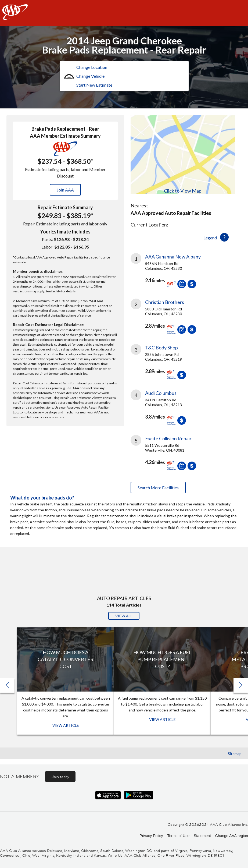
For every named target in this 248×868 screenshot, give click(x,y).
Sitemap (235, 754)
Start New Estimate (94, 85)
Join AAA (65, 190)
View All (124, 616)
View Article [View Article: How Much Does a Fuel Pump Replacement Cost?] (162, 719)
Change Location (92, 67)
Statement (202, 836)
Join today (60, 777)
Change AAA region (232, 836)
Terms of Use (178, 836)
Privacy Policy (151, 836)
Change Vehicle (90, 76)
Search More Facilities (158, 488)
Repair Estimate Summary (65, 207)
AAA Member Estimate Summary (65, 136)
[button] (241, 685)
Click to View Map (183, 191)
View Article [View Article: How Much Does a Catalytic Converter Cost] (66, 725)
